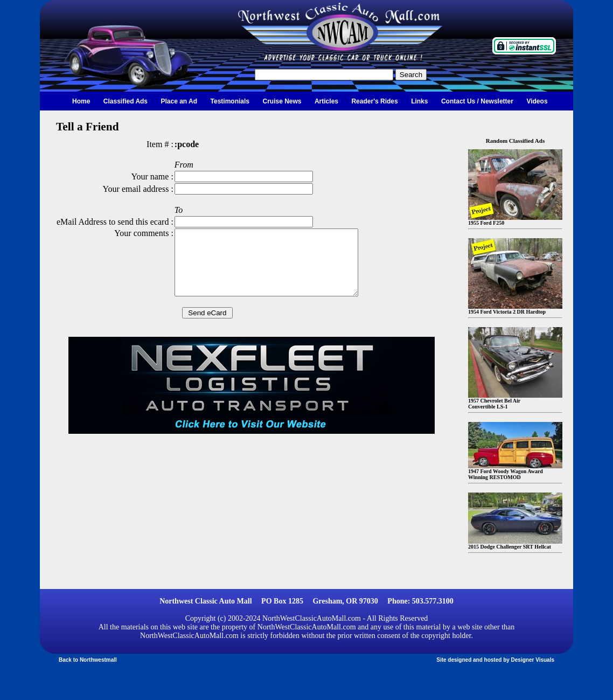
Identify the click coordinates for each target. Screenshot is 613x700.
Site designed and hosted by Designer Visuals (495, 660)
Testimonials (230, 101)
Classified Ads (126, 101)
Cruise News (282, 101)
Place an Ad (179, 101)
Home (81, 101)
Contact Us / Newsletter (477, 101)
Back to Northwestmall (88, 660)
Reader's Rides (374, 101)
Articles (326, 101)
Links (419, 101)
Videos (537, 101)
